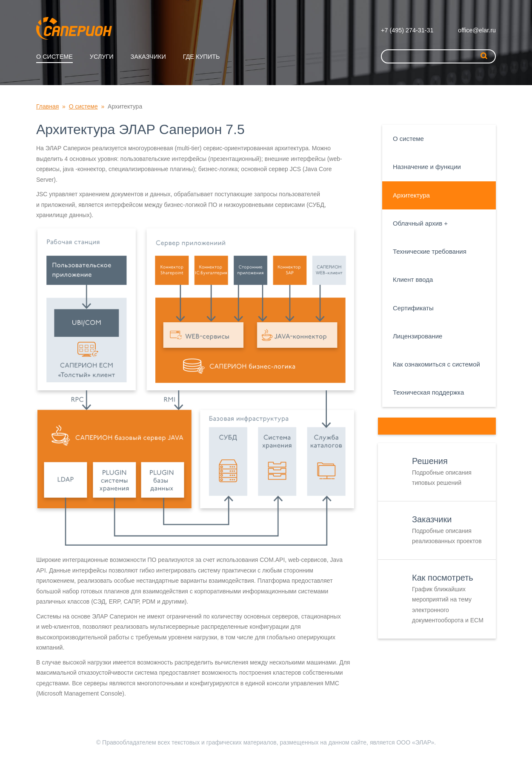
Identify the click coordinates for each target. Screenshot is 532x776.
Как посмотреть (443, 578)
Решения (430, 461)
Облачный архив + (420, 223)
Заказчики (148, 57)
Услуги (102, 57)
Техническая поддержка (428, 392)
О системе (54, 57)
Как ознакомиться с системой (436, 364)
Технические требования (430, 251)
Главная (47, 106)
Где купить (202, 57)
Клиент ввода (413, 279)
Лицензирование (418, 336)
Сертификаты (413, 308)
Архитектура (411, 195)
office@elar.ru (477, 30)
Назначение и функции (427, 167)
